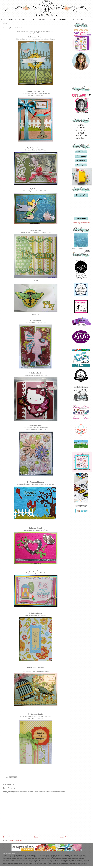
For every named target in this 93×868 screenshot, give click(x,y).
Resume (80, 19)
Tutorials (52, 19)
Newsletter (42, 19)
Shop (72, 19)
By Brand (23, 19)
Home (36, 837)
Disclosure (63, 19)
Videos (32, 19)
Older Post (64, 837)
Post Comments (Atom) (17, 840)
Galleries (12, 19)
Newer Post (8, 837)
